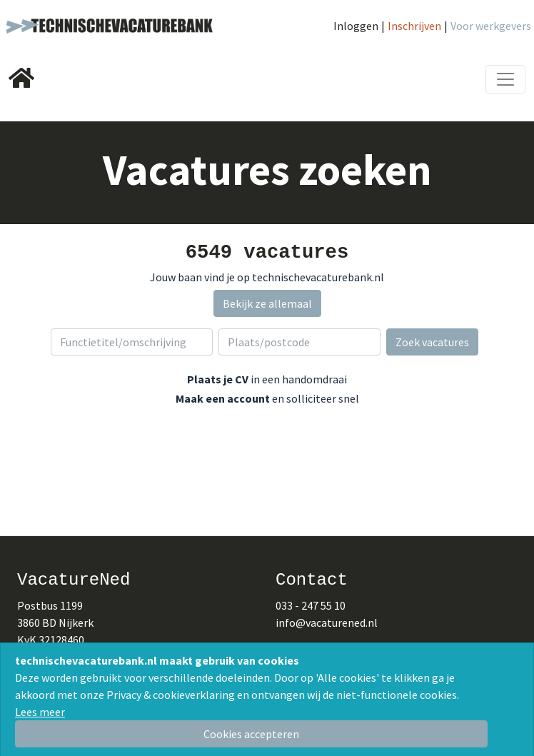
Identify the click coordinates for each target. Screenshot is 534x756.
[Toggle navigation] (505, 79)
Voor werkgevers (491, 26)
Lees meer (40, 712)
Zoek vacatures (432, 342)
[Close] (251, 734)
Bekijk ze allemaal (267, 303)
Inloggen (356, 26)
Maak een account (223, 398)
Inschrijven (414, 26)
